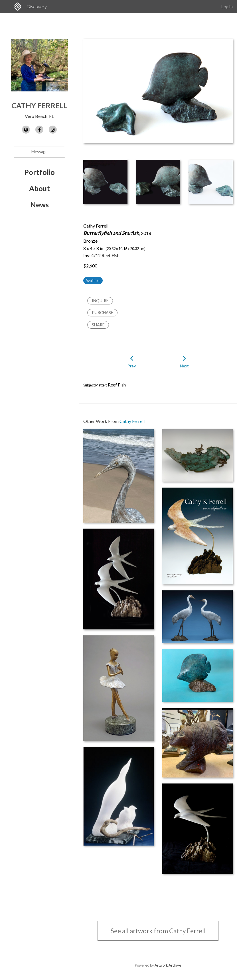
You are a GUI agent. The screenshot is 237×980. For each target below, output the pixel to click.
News (39, 204)
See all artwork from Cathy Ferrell (158, 931)
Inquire (100, 301)
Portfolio (39, 172)
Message (39, 152)
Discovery (37, 6)
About (39, 188)
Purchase (103, 313)
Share (98, 325)
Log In (227, 6)
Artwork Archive (168, 965)
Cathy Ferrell (39, 105)
